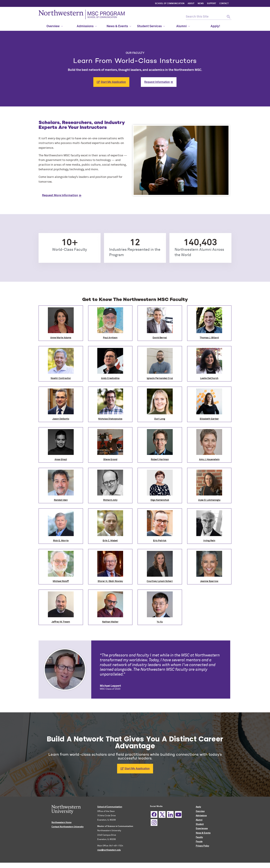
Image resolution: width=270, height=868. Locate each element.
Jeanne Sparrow (209, 581)
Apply (198, 807)
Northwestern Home (61, 823)
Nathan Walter (110, 622)
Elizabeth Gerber (209, 419)
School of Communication (110, 807)
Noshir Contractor (61, 378)
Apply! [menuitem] (215, 26)
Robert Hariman (160, 460)
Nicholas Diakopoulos (110, 419)
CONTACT (224, 4)
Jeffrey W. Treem (61, 622)
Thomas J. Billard (209, 338)
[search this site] (206, 17)
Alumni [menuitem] (183, 26)
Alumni (199, 820)
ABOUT (191, 4)
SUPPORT (212, 4)
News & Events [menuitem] (119, 26)
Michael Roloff (61, 581)
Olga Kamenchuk (160, 500)
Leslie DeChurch (209, 378)
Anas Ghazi (61, 460)
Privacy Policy (202, 846)
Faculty (199, 837)
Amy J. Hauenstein (209, 460)
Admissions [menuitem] (87, 26)
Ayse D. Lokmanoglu (209, 500)
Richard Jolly (110, 500)
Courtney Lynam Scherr (160, 581)
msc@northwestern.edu (109, 850)
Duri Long (160, 419)
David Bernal (160, 338)
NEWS (201, 4)
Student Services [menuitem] (151, 26)
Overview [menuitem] (55, 26)
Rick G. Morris (61, 541)
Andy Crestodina (110, 378)
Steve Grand (110, 460)
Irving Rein (209, 541)
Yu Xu (160, 622)
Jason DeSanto (61, 419)
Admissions (201, 816)
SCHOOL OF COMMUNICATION (170, 4)
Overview (200, 811)
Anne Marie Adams (61, 338)
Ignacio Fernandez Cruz (160, 378)
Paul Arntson (110, 338)
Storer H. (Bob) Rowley (110, 581)
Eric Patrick (160, 541)
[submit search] (228, 17)
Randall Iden (61, 500)
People (199, 842)
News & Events (203, 833)
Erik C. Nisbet (110, 541)
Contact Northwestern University (67, 827)
